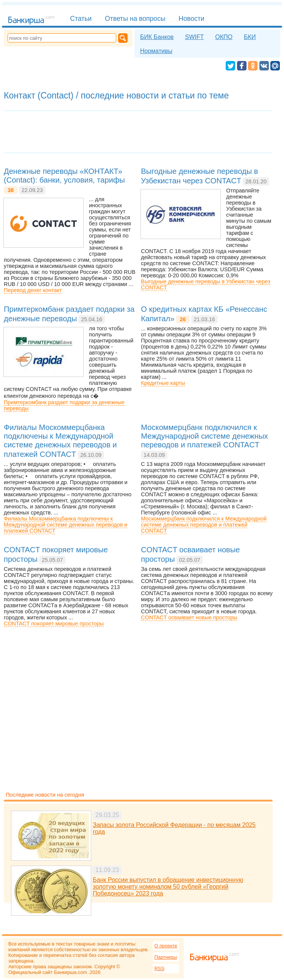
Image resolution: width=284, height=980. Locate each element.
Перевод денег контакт (33, 290)
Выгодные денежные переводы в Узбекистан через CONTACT (205, 284)
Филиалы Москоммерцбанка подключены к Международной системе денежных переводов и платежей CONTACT (66, 525)
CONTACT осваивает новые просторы (189, 617)
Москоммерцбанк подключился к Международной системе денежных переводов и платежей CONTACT (204, 525)
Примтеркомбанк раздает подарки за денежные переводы (64, 405)
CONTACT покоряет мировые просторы (54, 624)
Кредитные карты (163, 383)
